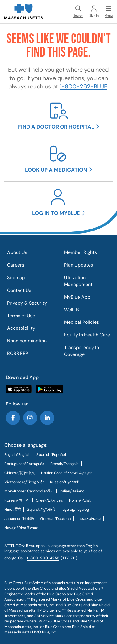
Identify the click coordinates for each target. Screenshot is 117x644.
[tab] (51, 455)
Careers (16, 265)
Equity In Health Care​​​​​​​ (87, 335)
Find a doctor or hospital (56, 127)
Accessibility (21, 328)
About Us (17, 252)
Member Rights (81, 252)
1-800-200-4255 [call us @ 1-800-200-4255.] (43, 558)
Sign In (94, 11)
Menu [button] (109, 11)
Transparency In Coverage (82, 351)
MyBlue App (77, 297)
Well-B (71, 310)
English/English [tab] (17, 455)
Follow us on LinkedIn (47, 418)
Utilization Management (78, 281)
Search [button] (78, 11)
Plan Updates (79, 265)
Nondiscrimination (27, 341)
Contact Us (19, 290)
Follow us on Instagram (30, 418)
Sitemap (16, 278)
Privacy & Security (27, 303)
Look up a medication (56, 170)
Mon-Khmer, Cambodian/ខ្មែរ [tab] (29, 491)
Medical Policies (82, 322)
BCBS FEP (18, 353)
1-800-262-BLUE (83, 86)
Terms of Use (21, 316)
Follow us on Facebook (13, 418)
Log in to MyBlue (56, 213)
